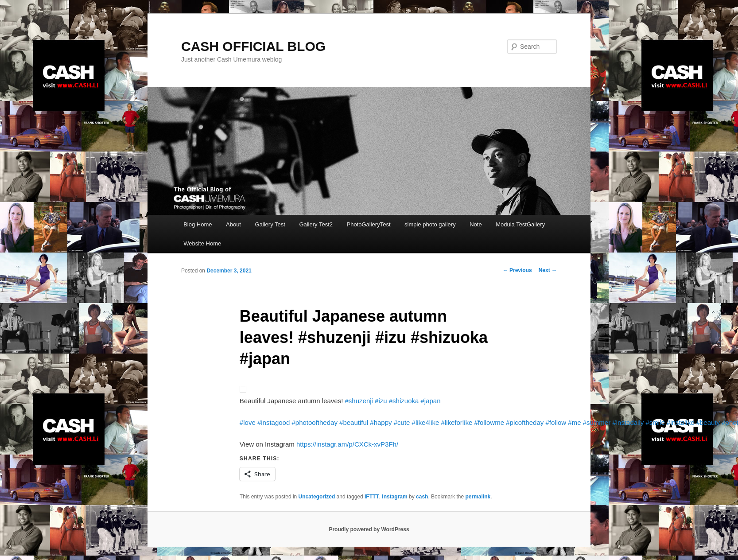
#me (574, 422)
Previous (517, 270)
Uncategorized (317, 497)
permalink (478, 497)
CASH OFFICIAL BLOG (253, 46)
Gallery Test (270, 224)
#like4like (426, 422)
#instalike (681, 422)
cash (422, 497)
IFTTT (372, 497)
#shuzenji (359, 401)
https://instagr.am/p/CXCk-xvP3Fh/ (347, 444)
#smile (655, 422)
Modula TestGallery (520, 224)
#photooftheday (314, 422)
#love (248, 422)
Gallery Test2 (316, 224)
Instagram (394, 497)
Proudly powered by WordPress (369, 529)
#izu (381, 401)
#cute (402, 422)
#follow (556, 422)
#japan (431, 401)
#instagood (274, 422)
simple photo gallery (430, 224)
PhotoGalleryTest (369, 224)
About (233, 224)
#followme (489, 422)
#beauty (708, 422)
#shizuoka (404, 401)
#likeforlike (456, 422)
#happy (381, 422)
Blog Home (198, 224)
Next (548, 270)
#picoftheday (525, 422)
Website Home (202, 243)
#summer (597, 422)
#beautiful (354, 422)
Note (476, 224)
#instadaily (628, 422)
